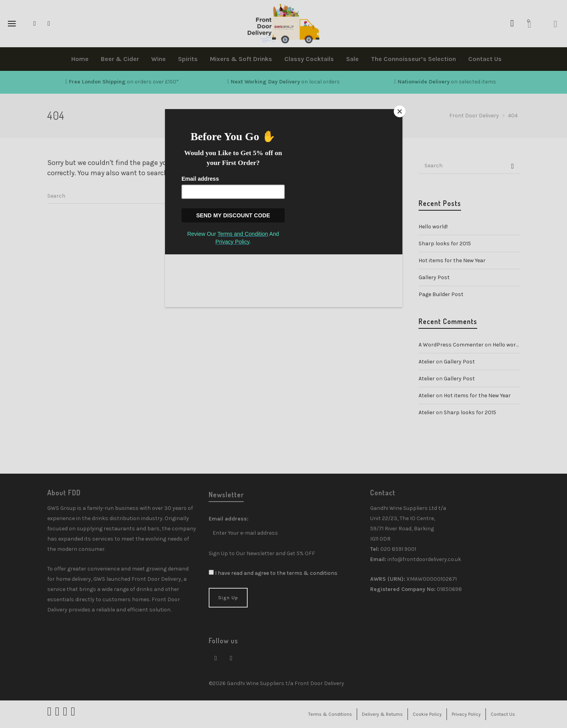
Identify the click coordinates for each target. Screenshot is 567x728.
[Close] (400, 111)
